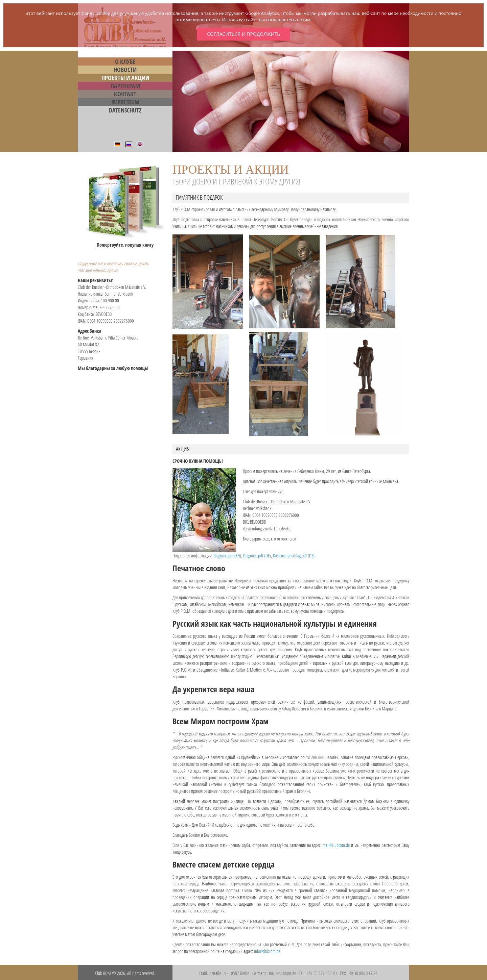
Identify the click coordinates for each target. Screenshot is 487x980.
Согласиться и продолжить (243, 34)
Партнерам (125, 86)
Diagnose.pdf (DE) (257, 556)
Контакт (125, 94)
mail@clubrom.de (336, 845)
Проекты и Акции (125, 78)
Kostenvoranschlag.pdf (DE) (294, 556)
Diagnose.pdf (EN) (227, 556)
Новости (125, 70)
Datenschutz (125, 110)
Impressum (125, 102)
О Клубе (125, 61)
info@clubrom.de (267, 951)
